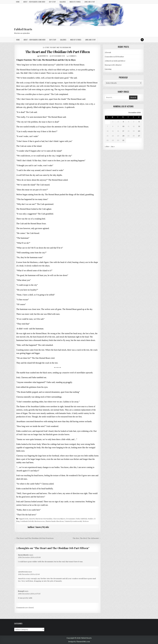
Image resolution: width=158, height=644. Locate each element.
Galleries (63, 2)
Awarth (32, 519)
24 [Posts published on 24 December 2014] (123, 136)
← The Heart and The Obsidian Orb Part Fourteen (34, 538)
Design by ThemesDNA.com (79, 642)
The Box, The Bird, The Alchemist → (87, 538)
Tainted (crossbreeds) (73, 521)
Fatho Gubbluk (81, 519)
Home (18, 2)
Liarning (108, 69)
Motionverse (40, 521)
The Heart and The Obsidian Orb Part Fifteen (58, 52)
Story (47, 47)
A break (108, 52)
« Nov (107, 147)
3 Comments (72, 56)
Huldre (91, 519)
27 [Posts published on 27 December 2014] (139, 136)
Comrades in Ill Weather (114, 57)
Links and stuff (90, 2)
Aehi (26, 519)
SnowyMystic (44, 56)
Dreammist (70, 519)
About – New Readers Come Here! (34, 2)
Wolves (86, 521)
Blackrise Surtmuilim (44, 519)
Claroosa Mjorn (59, 519)
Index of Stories (75, 2)
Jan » (113, 147)
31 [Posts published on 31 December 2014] (123, 140)
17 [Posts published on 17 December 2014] (123, 131)
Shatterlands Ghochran (55, 521)
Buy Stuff (52, 2)
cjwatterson (23, 572)
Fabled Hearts (23, 29)
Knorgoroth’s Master (113, 65)
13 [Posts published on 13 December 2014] (139, 126)
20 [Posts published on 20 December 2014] (139, 131)
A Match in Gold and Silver (115, 61)
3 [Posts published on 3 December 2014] (123, 122)
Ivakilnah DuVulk (27, 521)
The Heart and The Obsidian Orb (60, 47)
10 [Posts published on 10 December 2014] (123, 126)
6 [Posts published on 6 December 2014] (139, 122)
